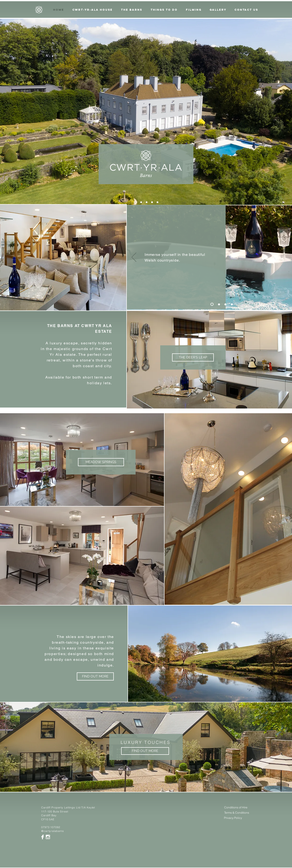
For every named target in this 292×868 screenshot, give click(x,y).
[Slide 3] (147, 202)
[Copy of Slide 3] (152, 202)
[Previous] (134, 258)
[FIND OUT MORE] (95, 676)
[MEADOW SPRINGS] (101, 462)
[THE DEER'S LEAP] (193, 357)
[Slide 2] (141, 202)
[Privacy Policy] (233, 818)
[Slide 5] (135, 202)
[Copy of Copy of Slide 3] (157, 202)
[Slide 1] (212, 304)
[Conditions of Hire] (236, 808)
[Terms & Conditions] (237, 813)
